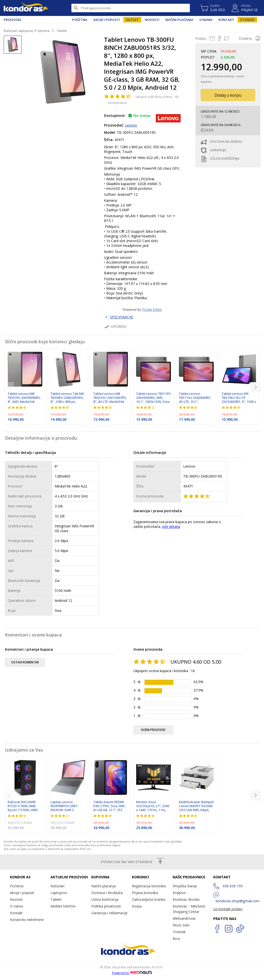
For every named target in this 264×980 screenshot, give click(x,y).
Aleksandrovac (184, 918)
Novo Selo (181, 925)
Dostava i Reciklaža (107, 893)
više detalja (171, 526)
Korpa (137, 906)
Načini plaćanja (179, 20)
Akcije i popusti (107, 20)
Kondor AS (26, 8)
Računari (57, 886)
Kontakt (226, 20)
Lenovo (131, 125)
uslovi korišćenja (225, 158)
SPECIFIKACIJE (122, 317)
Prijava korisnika (145, 893)
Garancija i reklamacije (109, 913)
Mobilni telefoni (63, 906)
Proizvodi (12, 20)
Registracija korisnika (149, 886)
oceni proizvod (153, 730)
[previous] (9, 387)
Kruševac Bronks (186, 899)
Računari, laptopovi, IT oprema (27, 31)
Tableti (62, 31)
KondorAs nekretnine (27, 920)
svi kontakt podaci (228, 909)
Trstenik (179, 932)
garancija (218, 150)
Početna (80, 20)
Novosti (152, 20)
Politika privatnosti (106, 906)
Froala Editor (152, 310)
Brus (176, 939)
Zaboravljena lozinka (149, 899)
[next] (255, 387)
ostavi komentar (25, 662)
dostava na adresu (226, 141)
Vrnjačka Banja (185, 886)
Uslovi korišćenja (105, 899)
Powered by (132, 973)
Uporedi (115, 326)
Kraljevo (179, 893)
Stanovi (247, 20)
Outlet (132, 20)
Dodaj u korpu (228, 95)
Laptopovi (59, 893)
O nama (206, 20)
